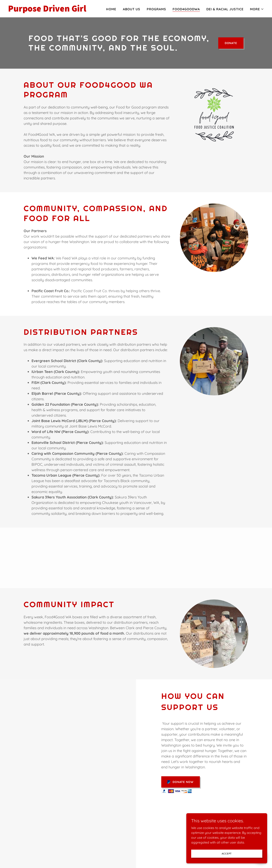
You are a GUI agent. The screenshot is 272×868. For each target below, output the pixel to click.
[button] (257, 9)
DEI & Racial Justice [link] (225, 9)
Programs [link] (156, 9)
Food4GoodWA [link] (186, 9)
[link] (53, 10)
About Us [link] (132, 9)
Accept (227, 862)
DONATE (231, 43)
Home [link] (111, 9)
